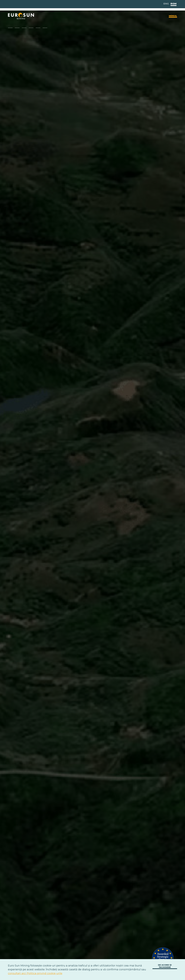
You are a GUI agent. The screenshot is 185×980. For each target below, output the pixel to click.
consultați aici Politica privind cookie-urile (35, 973)
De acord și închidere (165, 966)
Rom (174, 4)
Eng (166, 4)
